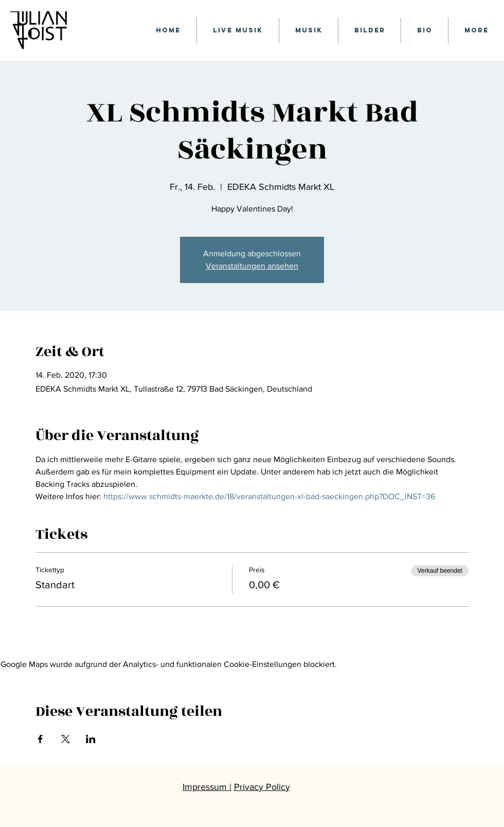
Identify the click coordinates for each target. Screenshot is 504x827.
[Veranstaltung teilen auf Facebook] (40, 739)
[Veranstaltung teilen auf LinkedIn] (91, 739)
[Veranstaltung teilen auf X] (66, 739)
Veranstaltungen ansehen (252, 266)
